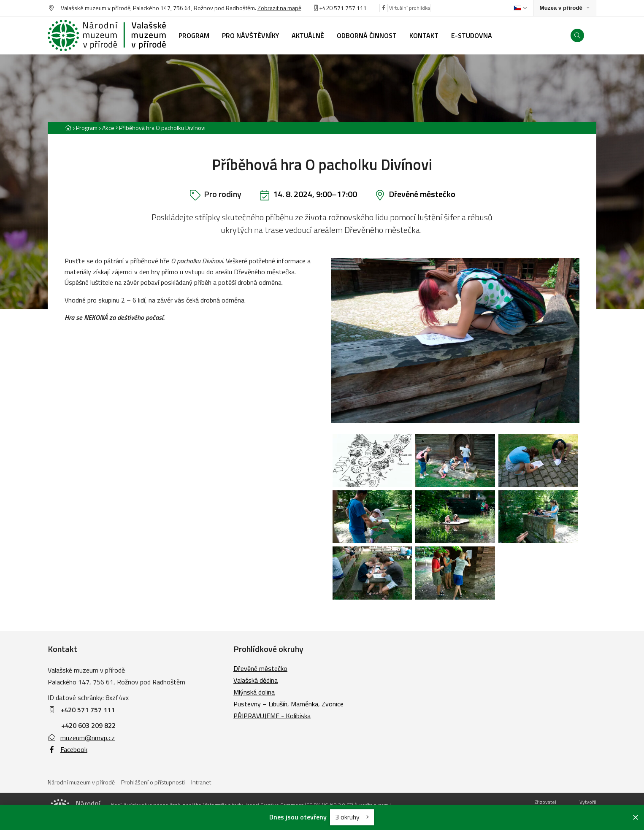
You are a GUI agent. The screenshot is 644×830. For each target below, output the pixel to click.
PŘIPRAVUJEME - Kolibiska (272, 716)
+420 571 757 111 (343, 8)
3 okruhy (352, 817)
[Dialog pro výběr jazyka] (520, 8)
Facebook (68, 749)
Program (87, 128)
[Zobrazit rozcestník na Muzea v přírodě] (565, 8)
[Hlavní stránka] (68, 128)
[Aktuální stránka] (161, 128)
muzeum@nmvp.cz (81, 738)
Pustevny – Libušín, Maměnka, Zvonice (288, 704)
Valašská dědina (256, 680)
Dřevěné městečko (422, 194)
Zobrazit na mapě (279, 8)
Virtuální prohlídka (410, 8)
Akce (108, 128)
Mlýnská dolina (254, 692)
